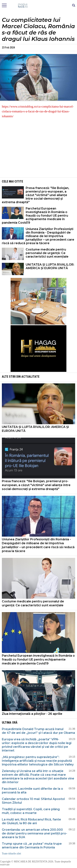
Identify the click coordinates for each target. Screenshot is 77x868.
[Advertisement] (38, 148)
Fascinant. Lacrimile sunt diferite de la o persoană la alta (32, 791)
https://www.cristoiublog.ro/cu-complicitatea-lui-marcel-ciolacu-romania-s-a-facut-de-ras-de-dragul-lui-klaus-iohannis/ (38, 111)
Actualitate (30, 377)
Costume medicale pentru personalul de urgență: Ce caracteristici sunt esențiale (47, 253)
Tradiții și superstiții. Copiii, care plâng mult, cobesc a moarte (31, 811)
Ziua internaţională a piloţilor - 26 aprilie (32, 714)
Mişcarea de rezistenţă (39, 6)
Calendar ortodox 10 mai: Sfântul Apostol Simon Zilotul (33, 801)
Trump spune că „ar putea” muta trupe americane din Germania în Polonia (32, 846)
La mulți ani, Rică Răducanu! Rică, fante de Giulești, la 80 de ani (31, 821)
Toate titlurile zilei (11, 854)
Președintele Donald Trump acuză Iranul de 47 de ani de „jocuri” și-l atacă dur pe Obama (38, 731)
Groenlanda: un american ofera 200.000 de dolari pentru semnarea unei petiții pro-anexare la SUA (35, 833)
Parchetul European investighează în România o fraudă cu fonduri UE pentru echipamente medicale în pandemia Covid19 (35, 216)
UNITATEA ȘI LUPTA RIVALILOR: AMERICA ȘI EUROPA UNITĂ (50, 266)
